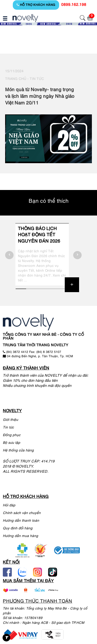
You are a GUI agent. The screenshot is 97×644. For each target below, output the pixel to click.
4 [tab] (52, 289)
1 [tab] (21, 289)
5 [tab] (63, 289)
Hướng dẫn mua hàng (20, 536)
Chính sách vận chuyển (22, 513)
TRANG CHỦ (16, 79)
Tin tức (8, 428)
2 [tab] (31, 289)
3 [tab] (42, 289)
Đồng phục (12, 435)
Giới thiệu (10, 420)
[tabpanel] (42, 254)
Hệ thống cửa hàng (18, 451)
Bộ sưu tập (12, 443)
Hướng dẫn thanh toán (21, 521)
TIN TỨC (37, 79)
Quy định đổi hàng (18, 528)
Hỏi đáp (9, 505)
